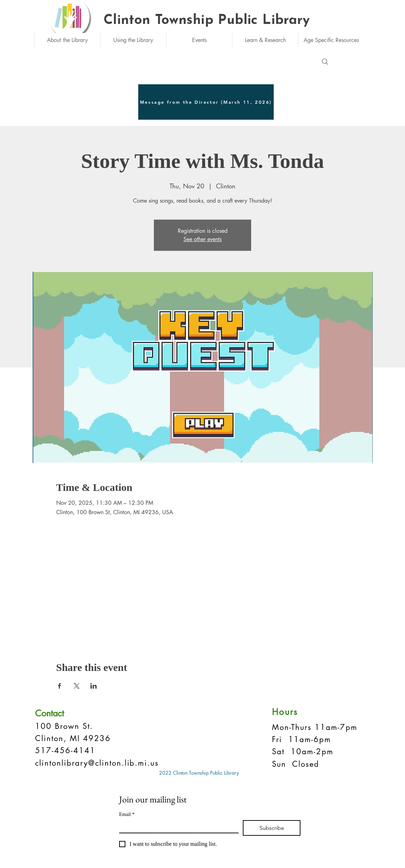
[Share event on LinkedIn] (94, 686)
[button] (67, 40)
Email (127, 814)
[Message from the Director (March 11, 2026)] (206, 102)
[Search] (325, 62)
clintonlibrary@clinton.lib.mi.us (97, 763)
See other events (202, 239)
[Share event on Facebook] (60, 686)
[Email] (177, 826)
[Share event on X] (77, 686)
